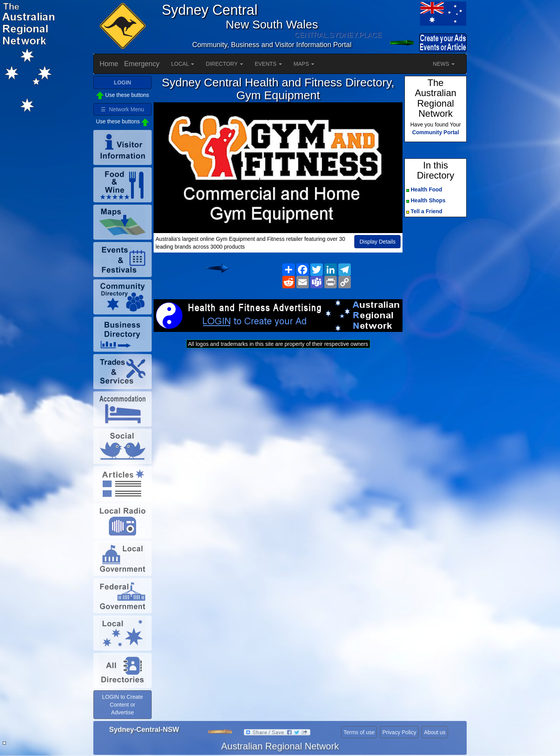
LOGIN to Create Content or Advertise (122, 705)
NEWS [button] (444, 64)
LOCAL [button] (183, 64)
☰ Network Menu (122, 109)
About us (435, 732)
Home (109, 64)
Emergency (142, 64)
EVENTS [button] (268, 64)
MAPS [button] (304, 64)
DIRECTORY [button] (224, 64)
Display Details (377, 242)
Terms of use (359, 732)
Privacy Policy (399, 732)
